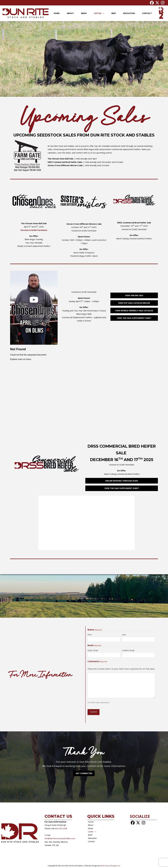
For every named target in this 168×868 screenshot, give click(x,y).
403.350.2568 (61, 828)
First (90, 635)
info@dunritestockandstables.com (60, 838)
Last (124, 635)
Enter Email (93, 650)
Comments (97, 661)
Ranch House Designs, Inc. (110, 866)
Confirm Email (128, 650)
